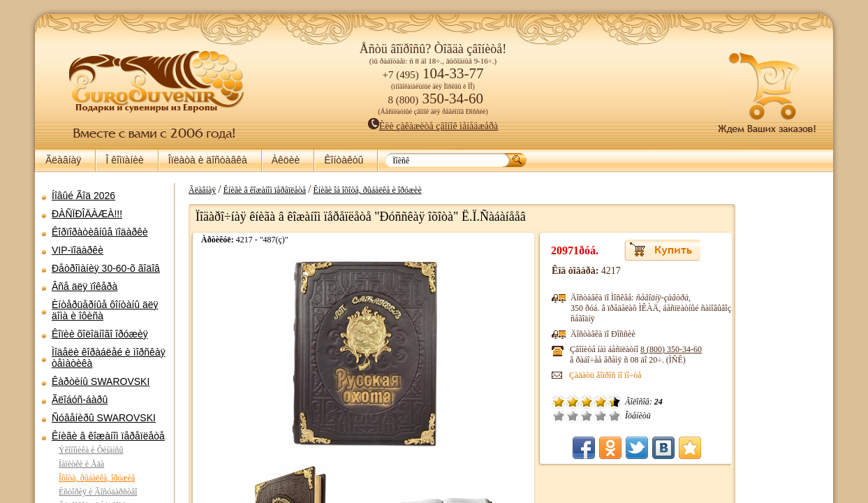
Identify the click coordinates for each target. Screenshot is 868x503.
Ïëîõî (503, 416)
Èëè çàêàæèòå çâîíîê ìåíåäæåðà (433, 126)
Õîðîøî (531, 416)
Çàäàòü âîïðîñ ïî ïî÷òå (536, 375)
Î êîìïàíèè (124, 160)
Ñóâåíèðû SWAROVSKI (104, 418)
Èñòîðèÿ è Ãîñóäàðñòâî (98, 492)
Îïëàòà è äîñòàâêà (208, 160)
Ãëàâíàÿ (63, 160)
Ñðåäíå (517, 416)
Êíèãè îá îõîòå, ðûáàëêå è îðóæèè (360, 190)
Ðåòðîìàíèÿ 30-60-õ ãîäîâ (106, 268)
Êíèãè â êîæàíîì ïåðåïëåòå (108, 436)
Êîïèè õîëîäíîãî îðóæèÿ (100, 334)
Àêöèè (286, 160)
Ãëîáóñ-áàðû (80, 400)
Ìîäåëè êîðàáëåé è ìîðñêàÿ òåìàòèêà (109, 358)
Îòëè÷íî (545, 416)
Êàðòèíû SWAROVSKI (101, 381)
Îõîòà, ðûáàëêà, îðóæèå (97, 478)
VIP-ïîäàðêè (78, 250)
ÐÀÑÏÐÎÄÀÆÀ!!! (87, 214)
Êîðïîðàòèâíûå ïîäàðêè (100, 232)
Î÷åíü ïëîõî (489, 416)
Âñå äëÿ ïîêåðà (84, 286)
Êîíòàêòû (344, 160)
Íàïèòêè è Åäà (81, 464)
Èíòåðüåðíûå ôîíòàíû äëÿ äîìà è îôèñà (105, 310)
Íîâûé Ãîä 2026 (83, 196)
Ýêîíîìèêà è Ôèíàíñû (91, 450)
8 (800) (601, 349)
